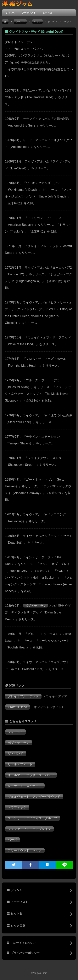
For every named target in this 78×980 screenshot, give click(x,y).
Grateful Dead (17, 707)
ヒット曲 (47, 13)
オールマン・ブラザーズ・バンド (31, 775)
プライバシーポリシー (23, 953)
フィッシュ (15, 732)
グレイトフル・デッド (23, 696)
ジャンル (10, 13)
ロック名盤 (16, 926)
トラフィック (17, 807)
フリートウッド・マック (25, 850)
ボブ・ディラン (36, 606)
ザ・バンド (15, 754)
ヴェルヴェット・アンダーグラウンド (34, 797)
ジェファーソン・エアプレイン (29, 829)
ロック (37, 22)
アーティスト (29, 13)
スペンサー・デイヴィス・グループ (32, 818)
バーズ (12, 840)
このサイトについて (22, 943)
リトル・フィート (20, 764)
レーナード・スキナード (25, 786)
